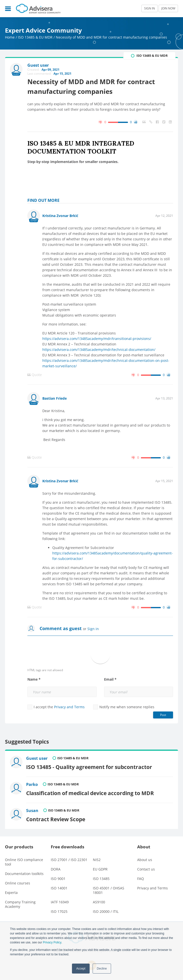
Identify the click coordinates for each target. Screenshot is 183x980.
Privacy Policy (52, 942)
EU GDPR (100, 869)
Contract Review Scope (56, 819)
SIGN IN (150, 8)
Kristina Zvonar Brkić (60, 216)
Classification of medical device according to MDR (90, 793)
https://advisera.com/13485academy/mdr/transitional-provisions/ (97, 339)
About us (145, 860)
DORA (56, 869)
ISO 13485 (101, 879)
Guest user (37, 758)
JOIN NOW (168, 8)
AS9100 (99, 902)
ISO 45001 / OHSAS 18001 (109, 890)
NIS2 (97, 860)
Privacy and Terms (69, 707)
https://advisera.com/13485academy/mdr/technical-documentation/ (99, 350)
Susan (32, 811)
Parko (32, 784)
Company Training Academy (20, 904)
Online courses (18, 883)
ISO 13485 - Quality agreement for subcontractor (89, 767)
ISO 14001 (59, 888)
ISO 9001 (58, 879)
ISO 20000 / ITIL (106, 911)
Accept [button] (81, 969)
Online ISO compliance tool (24, 862)
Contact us (146, 869)
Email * (110, 679)
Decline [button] (102, 969)
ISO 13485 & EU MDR (35, 37)
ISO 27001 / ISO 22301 (69, 860)
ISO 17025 (59, 911)
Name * (34, 679)
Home (10, 37)
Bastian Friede (55, 398)
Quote (35, 375)
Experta (11, 893)
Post (163, 715)
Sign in (93, 629)
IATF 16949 (60, 902)
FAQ (141, 879)
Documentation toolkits (24, 874)
